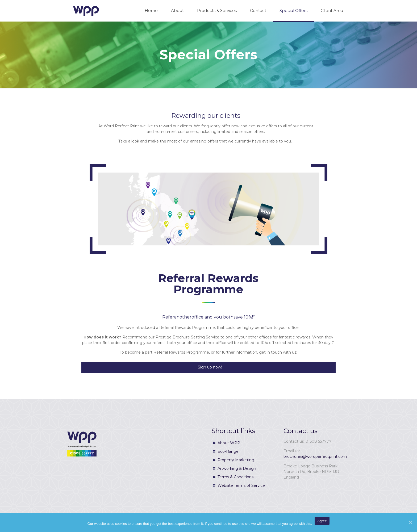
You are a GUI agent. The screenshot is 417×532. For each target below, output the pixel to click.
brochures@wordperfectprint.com (315, 456)
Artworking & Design (237, 468)
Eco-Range (228, 451)
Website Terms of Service (241, 485)
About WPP (229, 443)
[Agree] (410, 522)
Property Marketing (236, 460)
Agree (322, 521)
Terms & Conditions (235, 477)
